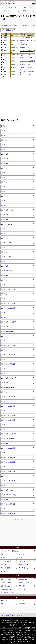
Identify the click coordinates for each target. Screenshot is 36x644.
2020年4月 (4, 135)
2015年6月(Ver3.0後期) (8, 406)
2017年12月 (5, 266)
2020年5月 (4, 131)
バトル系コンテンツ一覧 (9, 593)
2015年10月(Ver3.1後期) (9, 387)
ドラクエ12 (16, 632)
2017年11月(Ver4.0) (7, 271)
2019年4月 (4, 191)
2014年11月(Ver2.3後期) (9, 439)
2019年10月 (5, 163)
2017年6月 (4, 294)
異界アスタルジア (6, 579)
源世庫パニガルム (6, 582)
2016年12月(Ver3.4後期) (9, 322)
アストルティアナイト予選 (27, 61)
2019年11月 (5, 159)
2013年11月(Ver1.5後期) (9, 495)
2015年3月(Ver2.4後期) (8, 420)
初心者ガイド (5, 601)
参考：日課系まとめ (8, 30)
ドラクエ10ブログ (26, 632)
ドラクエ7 (10, 630)
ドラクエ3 (18, 628)
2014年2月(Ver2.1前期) (8, 481)
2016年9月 (4, 336)
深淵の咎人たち (5, 586)
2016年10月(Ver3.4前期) (9, 331)
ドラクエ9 (25, 630)
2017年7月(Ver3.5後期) (8, 289)
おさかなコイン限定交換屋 (27, 51)
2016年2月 (4, 369)
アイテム (10, 11)
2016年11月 (5, 327)
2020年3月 (4, 140)
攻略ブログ (22, 604)
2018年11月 (5, 215)
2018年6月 (4, 238)
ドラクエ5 (32, 628)
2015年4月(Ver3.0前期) (8, 415)
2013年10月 (5, 499)
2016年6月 (4, 350)
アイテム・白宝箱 (6, 561)
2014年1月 (4, 485)
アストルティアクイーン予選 (27, 41)
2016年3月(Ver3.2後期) (8, 364)
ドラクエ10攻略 (3, 25)
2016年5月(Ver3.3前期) (8, 355)
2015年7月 (4, 401)
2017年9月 (4, 280)
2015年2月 (4, 425)
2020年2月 (4, 145)
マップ (24, 7)
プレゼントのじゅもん (25, 568)
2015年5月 (4, 411)
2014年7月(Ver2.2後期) (8, 457)
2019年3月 (4, 196)
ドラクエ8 (18, 630)
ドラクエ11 (8, 632)
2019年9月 (4, 168)
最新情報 (10, 7)
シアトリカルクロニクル (26, 68)
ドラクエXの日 (24, 44)
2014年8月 (4, 453)
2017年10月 (5, 275)
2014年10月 (5, 443)
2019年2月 (4, 201)
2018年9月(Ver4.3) (7, 224)
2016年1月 (4, 373)
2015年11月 (5, 383)
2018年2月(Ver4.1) (7, 257)
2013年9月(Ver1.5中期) (8, 504)
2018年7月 (4, 233)
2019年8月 (4, 173)
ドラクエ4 (25, 628)
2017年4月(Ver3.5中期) (8, 303)
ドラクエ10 (32, 630)
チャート (17, 7)
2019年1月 (4, 205)
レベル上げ (4, 571)
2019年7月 (4, 177)
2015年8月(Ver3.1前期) (8, 397)
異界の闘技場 (23, 579)
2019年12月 (5, 154)
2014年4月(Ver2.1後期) (8, 471)
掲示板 (24, 11)
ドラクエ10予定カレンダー (14, 25)
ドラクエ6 (3, 630)
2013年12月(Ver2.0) (7, 490)
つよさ (17, 11)
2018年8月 (4, 229)
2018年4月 (4, 247)
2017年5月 (4, 299)
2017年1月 (4, 317)
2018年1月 (4, 261)
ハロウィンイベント (25, 58)
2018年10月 (5, 219)
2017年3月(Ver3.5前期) (8, 308)
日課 (20, 571)
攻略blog (32, 11)
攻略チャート (5, 554)
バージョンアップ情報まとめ (10, 551)
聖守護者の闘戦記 (6, 589)
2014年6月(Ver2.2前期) (8, 462)
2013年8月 (4, 509)
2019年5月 (4, 187)
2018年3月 (4, 252)
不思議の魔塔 (23, 36)
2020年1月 (4, 149)
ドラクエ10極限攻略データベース (12, 615)
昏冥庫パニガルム (24, 582)
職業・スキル (5, 565)
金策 (2, 604)
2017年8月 (4, 285)
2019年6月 (4, 182)
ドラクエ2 (10, 628)
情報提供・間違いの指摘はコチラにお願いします (18, 620)
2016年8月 (4, 341)
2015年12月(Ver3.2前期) (9, 378)
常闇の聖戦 (22, 586)
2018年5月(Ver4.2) (7, 243)
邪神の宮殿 (23, 48)
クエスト (31, 7)
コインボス (22, 589)
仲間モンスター (23, 565)
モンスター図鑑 (5, 568)
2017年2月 (4, 313)
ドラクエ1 (3, 628)
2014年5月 (4, 467)
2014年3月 (4, 476)
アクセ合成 (22, 561)
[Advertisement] (18, 97)
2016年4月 (4, 359)
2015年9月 (4, 392)
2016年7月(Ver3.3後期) (8, 345)
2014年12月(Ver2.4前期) (9, 434)
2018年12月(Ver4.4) (7, 210)
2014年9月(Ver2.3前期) (8, 448)
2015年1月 (4, 429)
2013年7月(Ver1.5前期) (8, 513)
